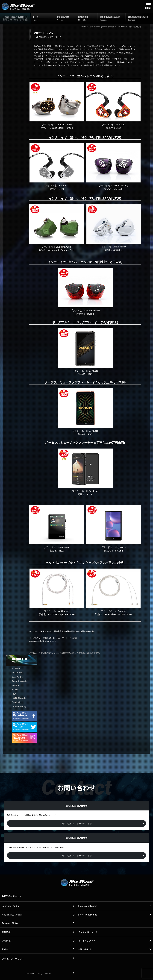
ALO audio (17, 673)
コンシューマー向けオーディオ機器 (100, 27)
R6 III (90, 494)
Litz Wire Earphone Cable (61, 614)
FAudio (15, 685)
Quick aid (16, 702)
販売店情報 (87, 18)
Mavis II (90, 314)
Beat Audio (17, 677)
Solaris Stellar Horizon (61, 128)
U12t (61, 189)
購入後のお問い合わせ (111, 18)
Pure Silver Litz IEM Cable (118, 614)
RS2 (61, 551)
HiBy (14, 694)
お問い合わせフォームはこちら (76, 823)
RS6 (90, 434)
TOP (83, 27)
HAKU (15, 690)
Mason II (118, 189)
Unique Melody (19, 707)
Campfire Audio (19, 681)
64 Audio (16, 669)
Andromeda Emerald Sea (61, 250)
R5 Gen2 (118, 551)
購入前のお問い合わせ (139, 18)
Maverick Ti (117, 250)
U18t (118, 128)
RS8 (90, 374)
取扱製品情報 (65, 18)
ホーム (42, 18)
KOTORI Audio (19, 698)
